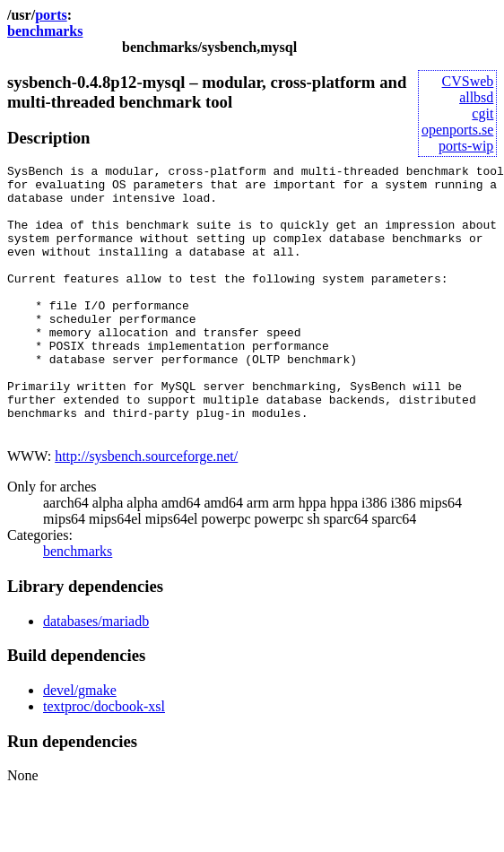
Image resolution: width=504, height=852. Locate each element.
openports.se (457, 130)
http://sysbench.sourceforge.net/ (146, 510)
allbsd (476, 97)
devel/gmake (80, 744)
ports (51, 15)
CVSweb (468, 81)
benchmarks (45, 31)
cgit (482, 113)
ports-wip (466, 146)
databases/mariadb (96, 675)
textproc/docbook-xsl (104, 760)
